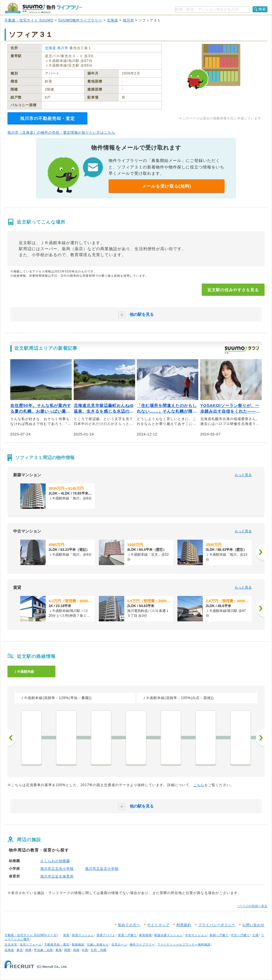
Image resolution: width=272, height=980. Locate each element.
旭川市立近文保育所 (57, 876)
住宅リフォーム (31, 944)
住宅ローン (119, 944)
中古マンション (196, 935)
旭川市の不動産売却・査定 (47, 118)
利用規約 (184, 925)
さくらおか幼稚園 (55, 861)
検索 (262, 9)
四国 (76, 950)
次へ (260, 738)
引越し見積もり (98, 944)
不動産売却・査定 (57, 944)
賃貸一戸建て (127, 935)
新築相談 (78, 944)
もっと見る (243, 475)
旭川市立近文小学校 (102, 869)
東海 (59, 950)
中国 (85, 950)
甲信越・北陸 (43, 950)
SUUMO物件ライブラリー (80, 20)
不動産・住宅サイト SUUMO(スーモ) (31, 935)
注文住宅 (11, 944)
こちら (199, 785)
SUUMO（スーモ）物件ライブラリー (43, 8)
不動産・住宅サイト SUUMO (29, 20)
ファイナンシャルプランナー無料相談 (184, 944)
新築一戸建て (219, 935)
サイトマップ (158, 925)
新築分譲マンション (168, 935)
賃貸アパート (106, 935)
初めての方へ (129, 925)
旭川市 (128, 20)
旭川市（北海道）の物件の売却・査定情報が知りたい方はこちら (61, 132)
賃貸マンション (83, 935)
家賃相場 (145, 935)
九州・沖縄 (98, 950)
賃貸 (66, 935)
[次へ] (260, 552)
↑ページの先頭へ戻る (252, 906)
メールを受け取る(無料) (167, 186)
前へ (12, 738)
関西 (67, 950)
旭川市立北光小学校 (57, 869)
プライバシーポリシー (217, 925)
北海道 (112, 20)
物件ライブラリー (142, 944)
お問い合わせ (253, 925)
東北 (20, 950)
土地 (255, 935)
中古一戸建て (240, 935)
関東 (29, 950)
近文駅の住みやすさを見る (233, 290)
